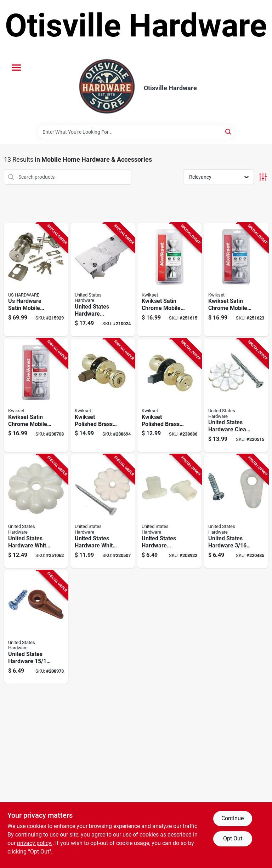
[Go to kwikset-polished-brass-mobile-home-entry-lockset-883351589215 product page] (103, 395)
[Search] (229, 131)
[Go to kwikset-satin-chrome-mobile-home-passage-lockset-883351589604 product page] (170, 280)
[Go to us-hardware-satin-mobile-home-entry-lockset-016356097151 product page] (36, 280)
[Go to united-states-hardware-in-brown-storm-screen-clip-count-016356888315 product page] (36, 627)
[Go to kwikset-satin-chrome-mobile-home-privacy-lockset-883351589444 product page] (236, 280)
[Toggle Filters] (263, 177)
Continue (233, 818)
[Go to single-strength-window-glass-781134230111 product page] (170, 511)
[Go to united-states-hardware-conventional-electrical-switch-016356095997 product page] (103, 280)
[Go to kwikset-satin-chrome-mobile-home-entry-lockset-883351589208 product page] (36, 395)
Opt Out (233, 838)
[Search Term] (136, 132)
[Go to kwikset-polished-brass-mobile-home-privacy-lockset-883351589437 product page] (170, 395)
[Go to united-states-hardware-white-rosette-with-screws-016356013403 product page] (103, 511)
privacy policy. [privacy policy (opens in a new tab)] (35, 843)
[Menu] (16, 68)
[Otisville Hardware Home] (107, 88)
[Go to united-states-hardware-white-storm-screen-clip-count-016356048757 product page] (236, 511)
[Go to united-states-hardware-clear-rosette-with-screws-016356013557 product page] (236, 395)
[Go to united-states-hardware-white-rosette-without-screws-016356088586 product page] (36, 511)
